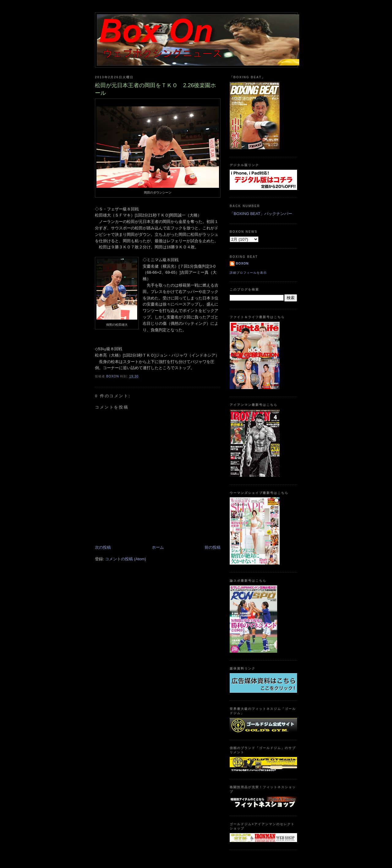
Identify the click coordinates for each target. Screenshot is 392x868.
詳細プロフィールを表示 (248, 273)
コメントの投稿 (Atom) (126, 559)
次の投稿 (103, 547)
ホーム (158, 547)
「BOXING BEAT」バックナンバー (261, 214)
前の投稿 (213, 547)
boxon (242, 263)
